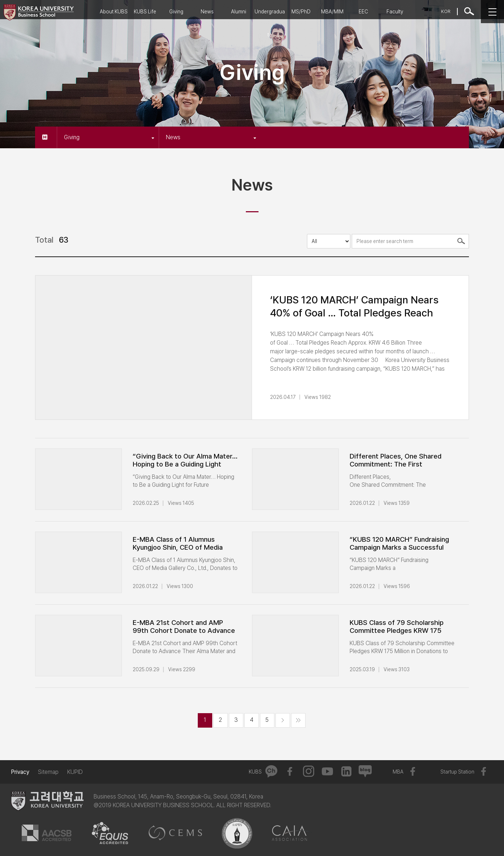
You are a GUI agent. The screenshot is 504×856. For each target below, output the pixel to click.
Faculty (395, 12)
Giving (176, 12)
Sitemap (48, 772)
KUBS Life (145, 12)
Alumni (239, 12)
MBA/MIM (332, 12)
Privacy (20, 772)
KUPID (75, 772)
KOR (446, 11)
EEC (363, 12)
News (207, 12)
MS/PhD (301, 12)
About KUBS (114, 12)
